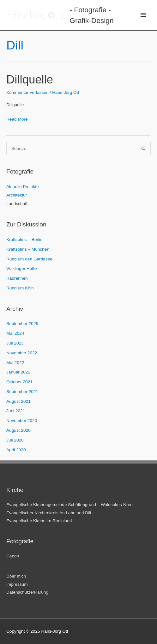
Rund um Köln (20, 288)
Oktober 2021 (19, 382)
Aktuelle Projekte (23, 187)
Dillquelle (30, 80)
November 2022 (22, 353)
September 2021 (22, 392)
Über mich (16, 576)
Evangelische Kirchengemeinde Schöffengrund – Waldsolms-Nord (69, 505)
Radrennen (17, 278)
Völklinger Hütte (22, 268)
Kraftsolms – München (28, 249)
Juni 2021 (16, 411)
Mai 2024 (15, 333)
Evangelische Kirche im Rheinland (39, 521)
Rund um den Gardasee (29, 259)
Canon (13, 556)
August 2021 (18, 401)
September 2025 (22, 324)
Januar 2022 (18, 372)
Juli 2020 (15, 440)
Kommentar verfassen (27, 92)
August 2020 (18, 430)
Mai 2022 (15, 363)
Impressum (17, 584)
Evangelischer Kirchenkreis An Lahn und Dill (49, 513)
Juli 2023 (15, 343)
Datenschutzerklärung (27, 592)
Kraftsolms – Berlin (24, 239)
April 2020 (16, 450)
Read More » (19, 118)
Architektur (17, 195)
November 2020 (22, 421)
